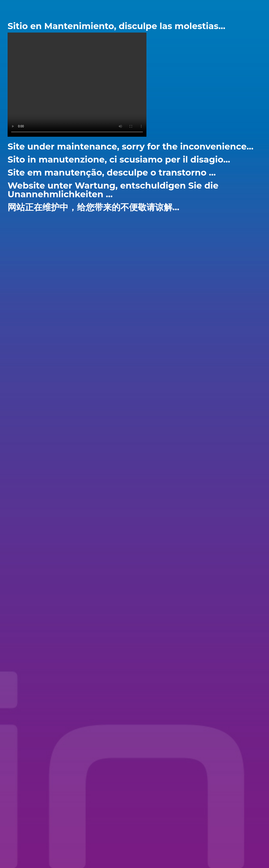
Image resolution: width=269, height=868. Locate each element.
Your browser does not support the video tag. (77, 85)
